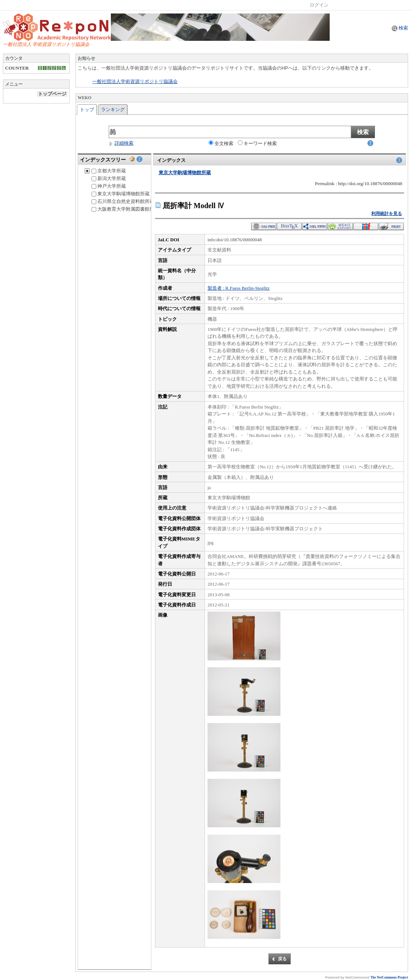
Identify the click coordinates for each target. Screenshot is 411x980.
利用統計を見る (387, 214)
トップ (87, 110)
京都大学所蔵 (109, 171)
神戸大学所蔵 (109, 186)
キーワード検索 (257, 143)
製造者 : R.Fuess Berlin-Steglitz (239, 288)
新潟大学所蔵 (109, 178)
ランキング (113, 110)
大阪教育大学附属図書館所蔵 (125, 209)
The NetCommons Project (389, 977)
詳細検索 (121, 143)
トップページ (52, 94)
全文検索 (221, 143)
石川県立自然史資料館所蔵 (123, 201)
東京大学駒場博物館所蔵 (121, 194)
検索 (400, 28)
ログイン (319, 5)
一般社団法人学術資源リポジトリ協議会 (135, 82)
